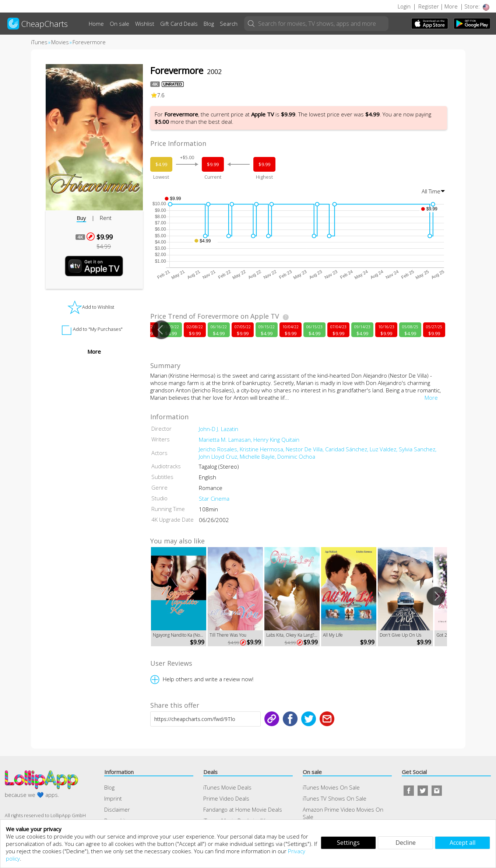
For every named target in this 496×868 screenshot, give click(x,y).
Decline (406, 843)
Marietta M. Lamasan (226, 440)
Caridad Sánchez (347, 449)
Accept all (462, 843)
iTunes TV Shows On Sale (335, 798)
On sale (119, 24)
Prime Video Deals (226, 798)
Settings (348, 843)
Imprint (113, 798)
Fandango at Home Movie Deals (243, 809)
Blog (209, 24)
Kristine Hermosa (263, 449)
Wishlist (145, 24)
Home (96, 24)
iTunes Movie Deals (227, 787)
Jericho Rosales (219, 449)
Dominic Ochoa (296, 456)
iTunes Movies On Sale (331, 787)
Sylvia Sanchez (418, 449)
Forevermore (89, 42)
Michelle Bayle (258, 456)
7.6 (158, 95)
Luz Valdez (384, 449)
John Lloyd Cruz (219, 456)
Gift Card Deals (179, 24)
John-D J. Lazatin (219, 429)
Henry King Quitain (276, 440)
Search (229, 24)
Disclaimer (117, 809)
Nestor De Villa (305, 449)
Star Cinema (214, 498)
